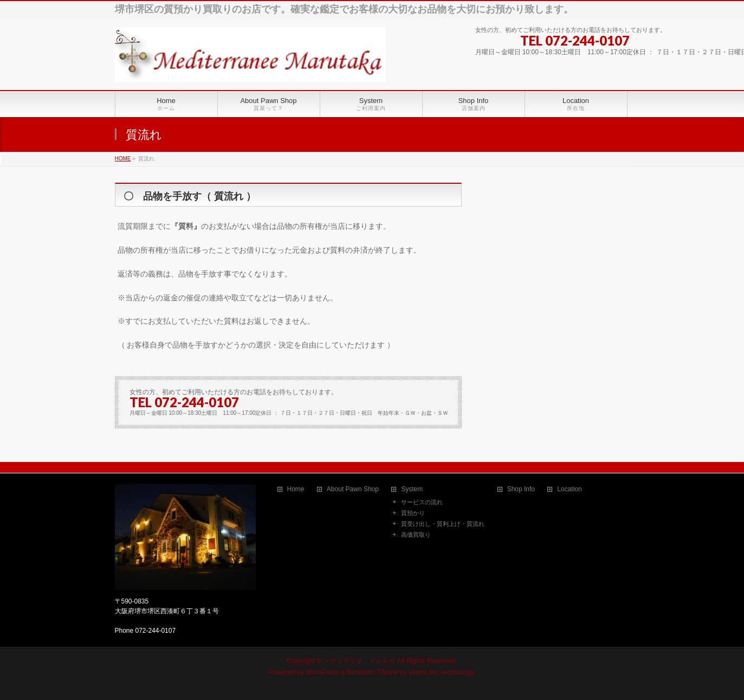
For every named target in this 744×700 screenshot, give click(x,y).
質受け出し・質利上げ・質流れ (443, 524)
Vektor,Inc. (424, 672)
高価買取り (416, 535)
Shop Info (521, 489)
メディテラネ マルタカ (359, 661)
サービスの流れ (422, 502)
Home (296, 489)
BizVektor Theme (372, 672)
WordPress (323, 672)
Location (569, 489)
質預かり (413, 513)
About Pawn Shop (353, 489)
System (412, 489)
